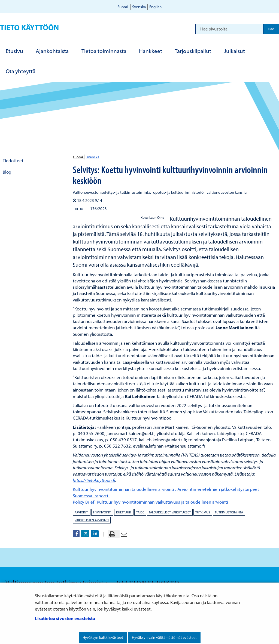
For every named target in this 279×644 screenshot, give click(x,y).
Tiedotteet (13, 160)
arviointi (82, 512)
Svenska (139, 7)
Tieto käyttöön (29, 27)
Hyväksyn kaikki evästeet (103, 637)
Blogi (8, 172)
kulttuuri (124, 512)
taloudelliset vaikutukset (170, 512)
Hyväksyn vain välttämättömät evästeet (164, 637)
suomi (78, 157)
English (155, 7)
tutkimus (203, 512)
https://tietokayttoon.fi (94, 480)
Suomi (123, 7)
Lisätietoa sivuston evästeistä (65, 618)
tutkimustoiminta (229, 512)
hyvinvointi (102, 512)
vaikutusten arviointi (92, 520)
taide (140, 512)
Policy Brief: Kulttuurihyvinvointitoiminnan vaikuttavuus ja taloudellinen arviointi (150, 502)
